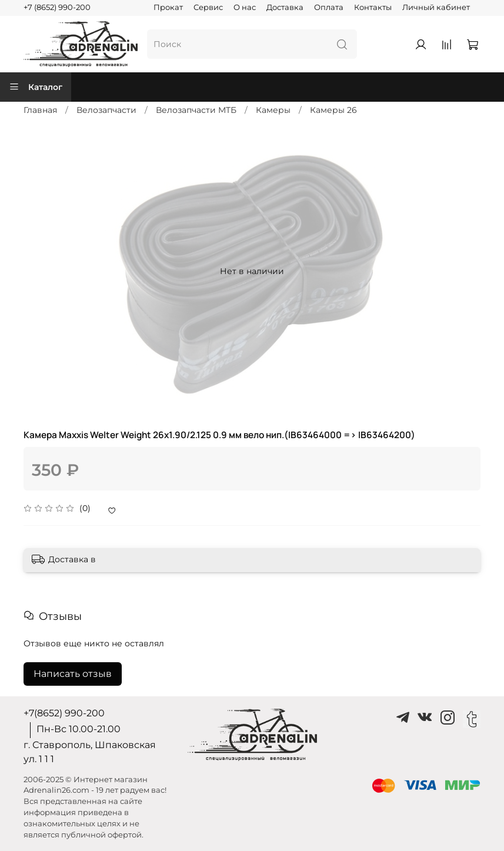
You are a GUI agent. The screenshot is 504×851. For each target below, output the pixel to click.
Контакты (373, 7)
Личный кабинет (436, 7)
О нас (245, 7)
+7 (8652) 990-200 (57, 7)
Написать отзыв (73, 674)
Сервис (208, 7)
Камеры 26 (333, 110)
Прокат (168, 7)
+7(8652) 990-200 (64, 713)
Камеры (273, 110)
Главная (40, 110)
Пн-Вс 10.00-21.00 (79, 729)
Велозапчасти (106, 110)
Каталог (36, 87)
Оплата (329, 7)
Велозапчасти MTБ (196, 110)
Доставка (285, 7)
